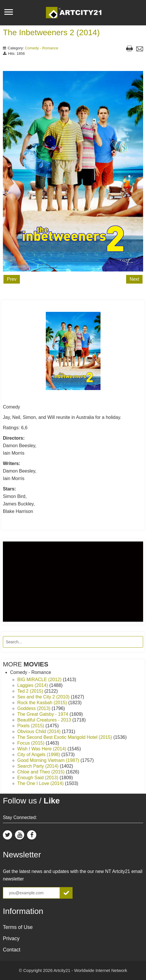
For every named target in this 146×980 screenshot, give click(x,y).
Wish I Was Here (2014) (42, 749)
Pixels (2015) (31, 726)
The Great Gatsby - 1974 (43, 714)
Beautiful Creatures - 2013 (45, 720)
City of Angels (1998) (39, 755)
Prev (12, 279)
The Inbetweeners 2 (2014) (51, 32)
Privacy (11, 938)
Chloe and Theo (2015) (42, 772)
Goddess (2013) (34, 708)
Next (134, 279)
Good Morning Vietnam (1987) (49, 760)
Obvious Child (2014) (40, 731)
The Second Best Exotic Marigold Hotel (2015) (65, 737)
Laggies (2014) (33, 685)
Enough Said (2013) (38, 778)
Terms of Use (18, 927)
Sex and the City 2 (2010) (44, 697)
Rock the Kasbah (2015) (43, 703)
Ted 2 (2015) (31, 691)
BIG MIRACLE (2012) (40, 680)
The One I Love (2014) (41, 783)
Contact (12, 950)
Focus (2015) (32, 743)
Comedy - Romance (42, 48)
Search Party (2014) (39, 766)
